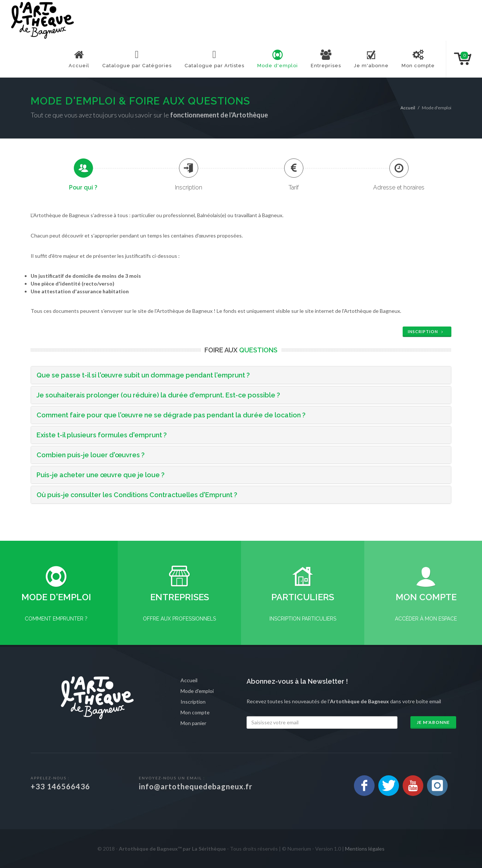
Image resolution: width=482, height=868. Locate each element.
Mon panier (193, 723)
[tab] (83, 175)
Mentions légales (365, 849)
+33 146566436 (60, 786)
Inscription (426, 332)
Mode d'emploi (197, 691)
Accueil (408, 108)
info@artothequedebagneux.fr (196, 786)
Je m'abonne (433, 722)
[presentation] (83, 168)
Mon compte (195, 712)
